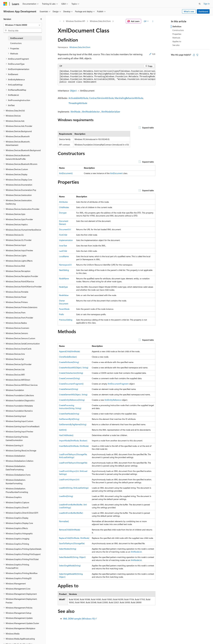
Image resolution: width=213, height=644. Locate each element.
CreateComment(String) (69, 378)
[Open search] (200, 4)
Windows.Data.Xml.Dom (100, 21)
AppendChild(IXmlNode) (69, 351)
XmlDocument (116, 173)
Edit (152, 54)
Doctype (63, 213)
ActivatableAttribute (78, 98)
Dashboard (203, 11)
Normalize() (64, 521)
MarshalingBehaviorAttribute (129, 98)
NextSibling (64, 270)
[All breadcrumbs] (60, 21)
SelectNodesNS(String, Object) (72, 557)
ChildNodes (64, 207)
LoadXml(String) (66, 496)
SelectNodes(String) (68, 549)
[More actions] (153, 21)
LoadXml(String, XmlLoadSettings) (74, 488)
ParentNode (64, 309)
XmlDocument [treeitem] (17, 38)
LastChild (63, 251)
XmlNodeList (136, 552)
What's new (189, 11)
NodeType (63, 287)
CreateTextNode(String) (69, 414)
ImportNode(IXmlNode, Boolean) (73, 441)
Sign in (207, 4)
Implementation (66, 240)
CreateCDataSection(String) (71, 373)
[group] (107, 77)
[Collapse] (41, 19)
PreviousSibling (66, 320)
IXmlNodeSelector (91, 112)
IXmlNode (75, 112)
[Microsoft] (5, 4)
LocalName (64, 256)
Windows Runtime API (75, 21)
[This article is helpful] (194, 55)
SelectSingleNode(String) (70, 566)
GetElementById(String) (69, 419)
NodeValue (64, 295)
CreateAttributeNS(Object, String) (74, 368)
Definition (177, 26)
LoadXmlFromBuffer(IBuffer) (71, 513)
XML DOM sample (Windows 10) (79, 619)
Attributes (63, 202)
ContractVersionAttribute (101, 98)
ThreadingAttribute (78, 103)
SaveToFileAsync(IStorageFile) (72, 543)
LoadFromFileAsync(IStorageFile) (73, 463)
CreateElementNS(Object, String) (73, 394)
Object (73, 91)
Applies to (177, 41)
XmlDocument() (66, 173)
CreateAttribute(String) (69, 362)
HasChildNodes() (66, 435)
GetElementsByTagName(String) (73, 424)
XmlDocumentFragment (118, 384)
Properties (177, 34)
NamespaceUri (65, 265)
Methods (176, 38)
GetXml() (63, 430)
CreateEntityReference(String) (72, 400)
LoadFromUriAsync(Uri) (69, 479)
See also (176, 45)
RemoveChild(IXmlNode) (70, 530)
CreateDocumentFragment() (71, 384)
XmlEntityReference (113, 400)
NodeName (64, 278)
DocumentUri (65, 229)
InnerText (63, 246)
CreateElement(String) (69, 389)
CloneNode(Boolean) (68, 357)
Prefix (61, 314)
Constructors (178, 30)
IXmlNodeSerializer (111, 112)
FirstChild (63, 235)
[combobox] (23, 25)
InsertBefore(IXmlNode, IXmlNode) (74, 446)
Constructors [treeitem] (16, 43)
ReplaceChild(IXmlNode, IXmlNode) (74, 538)
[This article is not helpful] (197, 55)
